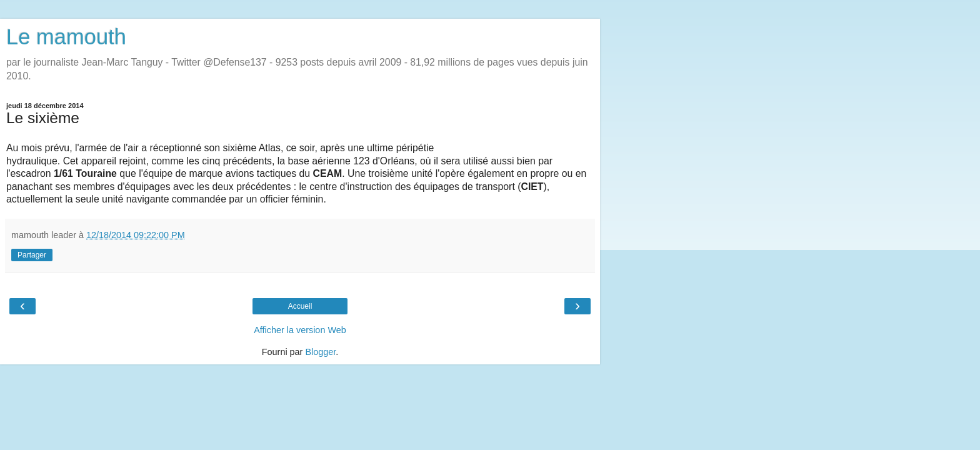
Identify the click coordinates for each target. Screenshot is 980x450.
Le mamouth (66, 37)
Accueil (300, 306)
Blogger (320, 352)
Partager (32, 255)
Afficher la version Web (300, 330)
